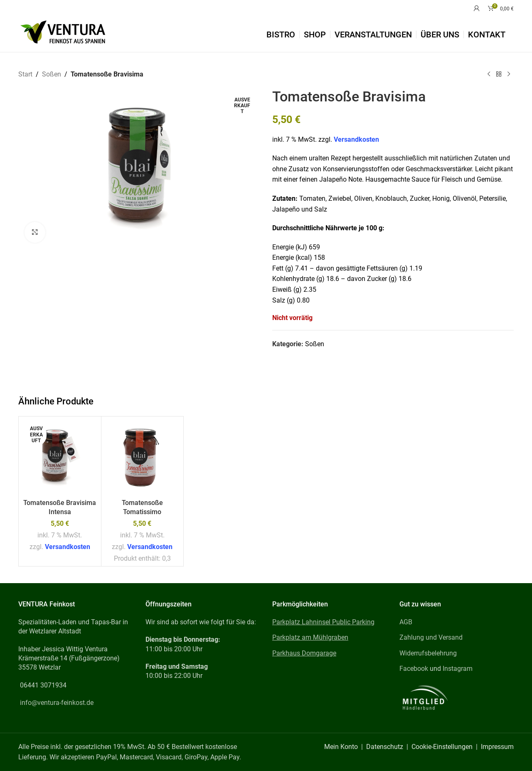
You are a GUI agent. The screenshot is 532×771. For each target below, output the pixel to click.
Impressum (497, 747)
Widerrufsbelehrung (428, 653)
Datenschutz (385, 747)
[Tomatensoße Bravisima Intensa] (60, 458)
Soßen (52, 74)
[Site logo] (63, 34)
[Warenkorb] (501, 8)
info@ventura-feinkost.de (57, 703)
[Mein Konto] (477, 8)
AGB (406, 622)
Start (25, 74)
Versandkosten (356, 139)
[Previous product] (489, 74)
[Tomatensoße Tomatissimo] (143, 458)
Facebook (414, 669)
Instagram (458, 669)
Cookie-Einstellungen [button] (442, 747)
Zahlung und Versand (431, 637)
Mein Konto (341, 747)
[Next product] (509, 74)
